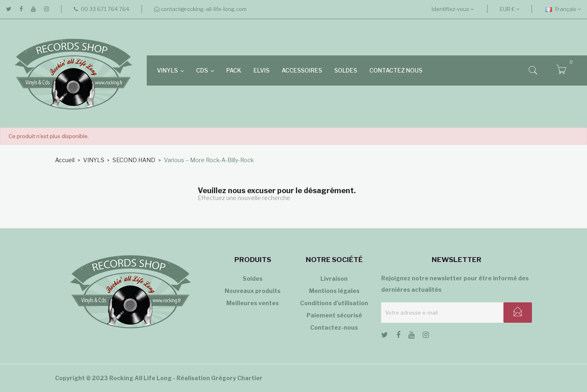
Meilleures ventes (253, 303)
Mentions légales (334, 291)
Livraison (334, 279)
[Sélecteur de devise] (510, 9)
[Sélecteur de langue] (563, 9)
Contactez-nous (334, 327)
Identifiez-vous (453, 9)
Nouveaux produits (253, 291)
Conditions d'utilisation (334, 303)
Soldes (253, 279)
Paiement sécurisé (334, 315)
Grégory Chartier (237, 378)
